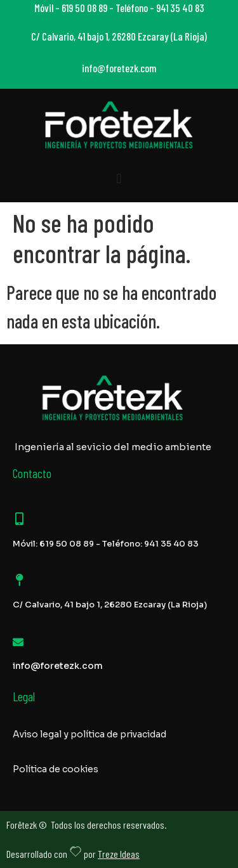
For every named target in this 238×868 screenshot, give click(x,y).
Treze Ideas (119, 854)
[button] (119, 179)
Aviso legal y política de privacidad (89, 734)
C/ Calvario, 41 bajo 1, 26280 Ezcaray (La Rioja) (110, 605)
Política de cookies (56, 769)
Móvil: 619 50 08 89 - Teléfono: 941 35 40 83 (106, 544)
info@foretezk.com (58, 666)
